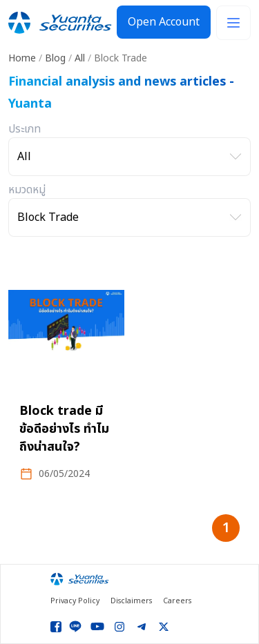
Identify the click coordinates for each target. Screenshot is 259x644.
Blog (55, 58)
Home (22, 58)
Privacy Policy (75, 602)
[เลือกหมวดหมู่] (129, 217)
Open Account (164, 22)
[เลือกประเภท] (129, 157)
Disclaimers (131, 602)
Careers (177, 602)
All (80, 58)
